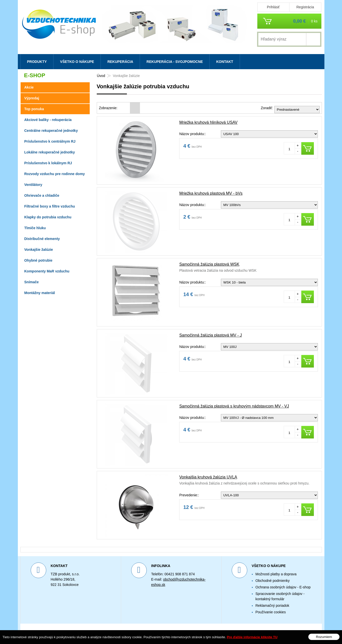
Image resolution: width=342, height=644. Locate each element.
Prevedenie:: (189, 495)
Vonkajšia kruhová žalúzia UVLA (208, 477)
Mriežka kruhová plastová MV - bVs (211, 193)
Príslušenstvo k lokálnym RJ (48, 163)
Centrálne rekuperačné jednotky (51, 131)
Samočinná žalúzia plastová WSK (209, 264)
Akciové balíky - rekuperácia (48, 120)
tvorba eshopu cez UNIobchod (189, 634)
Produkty (37, 62)
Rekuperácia (120, 62)
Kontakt (225, 62)
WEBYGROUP (264, 634)
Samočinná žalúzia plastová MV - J (210, 335)
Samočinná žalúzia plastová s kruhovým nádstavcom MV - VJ (234, 406)
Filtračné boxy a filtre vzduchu (50, 206)
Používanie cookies (271, 612)
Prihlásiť (273, 7)
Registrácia (305, 7)
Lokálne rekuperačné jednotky (50, 152)
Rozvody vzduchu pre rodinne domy (55, 174)
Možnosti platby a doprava (276, 574)
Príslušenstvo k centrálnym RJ (50, 141)
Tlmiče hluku (35, 228)
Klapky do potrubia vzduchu (48, 217)
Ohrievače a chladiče (42, 195)
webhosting (224, 634)
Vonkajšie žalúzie (39, 250)
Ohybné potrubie (38, 260)
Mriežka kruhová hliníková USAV (208, 122)
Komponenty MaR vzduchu (47, 271)
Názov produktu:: (192, 134)
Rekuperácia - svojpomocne (175, 62)
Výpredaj (32, 98)
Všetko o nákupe (77, 62)
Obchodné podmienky (273, 581)
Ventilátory (33, 185)
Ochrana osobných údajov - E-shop (283, 587)
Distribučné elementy (42, 239)
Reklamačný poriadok (273, 606)
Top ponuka (34, 109)
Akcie (29, 87)
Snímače (32, 282)
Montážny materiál (40, 293)
